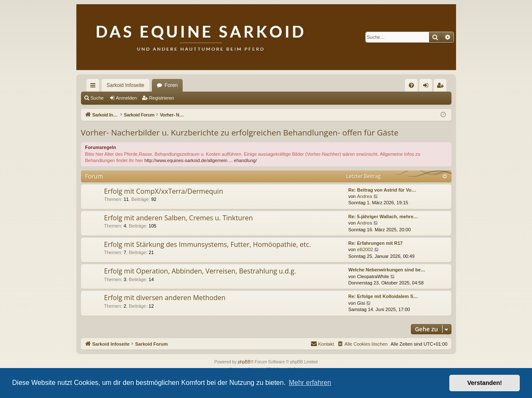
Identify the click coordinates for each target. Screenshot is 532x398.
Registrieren (161, 98)
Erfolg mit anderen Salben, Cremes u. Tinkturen (179, 218)
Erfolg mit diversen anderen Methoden (165, 298)
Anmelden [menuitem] (427, 87)
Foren (171, 85)
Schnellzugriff (95, 87)
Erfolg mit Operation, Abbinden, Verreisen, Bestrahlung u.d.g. (200, 271)
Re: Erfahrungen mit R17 (376, 243)
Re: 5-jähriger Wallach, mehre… (383, 217)
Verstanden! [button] (485, 383)
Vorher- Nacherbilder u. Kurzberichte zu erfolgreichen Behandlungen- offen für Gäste (240, 133)
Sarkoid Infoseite (126, 85)
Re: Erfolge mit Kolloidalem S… (383, 296)
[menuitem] (411, 85)
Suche (97, 98)
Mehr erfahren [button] (310, 383)
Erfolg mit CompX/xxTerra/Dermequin (164, 191)
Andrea (364, 196)
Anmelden (127, 98)
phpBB (244, 362)
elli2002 (365, 249)
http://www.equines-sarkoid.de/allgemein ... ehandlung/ (201, 160)
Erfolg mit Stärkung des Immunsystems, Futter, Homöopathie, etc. (208, 244)
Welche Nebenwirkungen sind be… (387, 270)
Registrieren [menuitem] (442, 87)
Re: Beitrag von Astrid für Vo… (382, 190)
